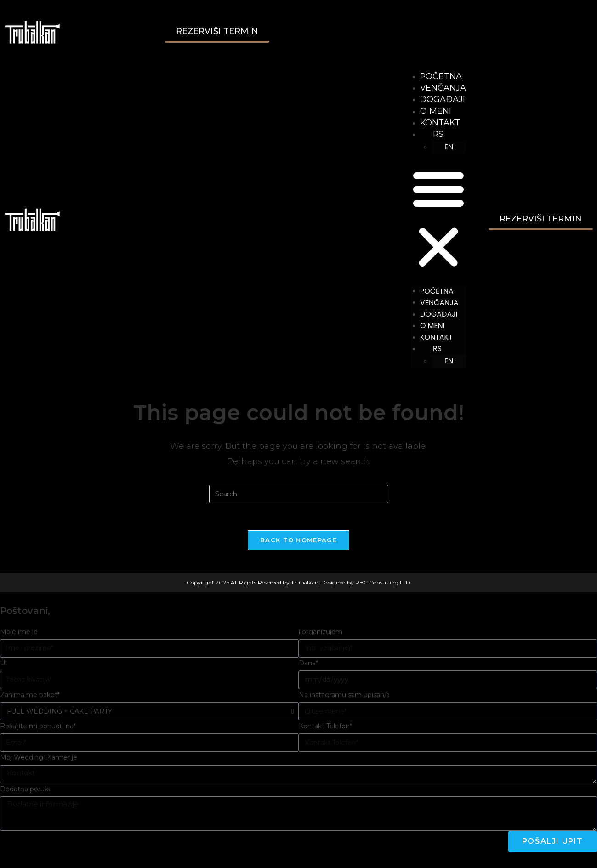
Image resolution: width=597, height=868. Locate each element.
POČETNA (441, 76)
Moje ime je (19, 633)
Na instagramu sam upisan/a (344, 696)
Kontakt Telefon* (325, 727)
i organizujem (321, 633)
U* (4, 664)
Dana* (308, 664)
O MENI (435, 111)
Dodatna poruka (26, 790)
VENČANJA (443, 88)
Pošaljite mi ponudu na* (38, 727)
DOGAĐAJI (442, 99)
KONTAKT (440, 123)
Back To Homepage (298, 541)
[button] (438, 220)
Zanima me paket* (30, 696)
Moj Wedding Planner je (39, 759)
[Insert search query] (299, 495)
